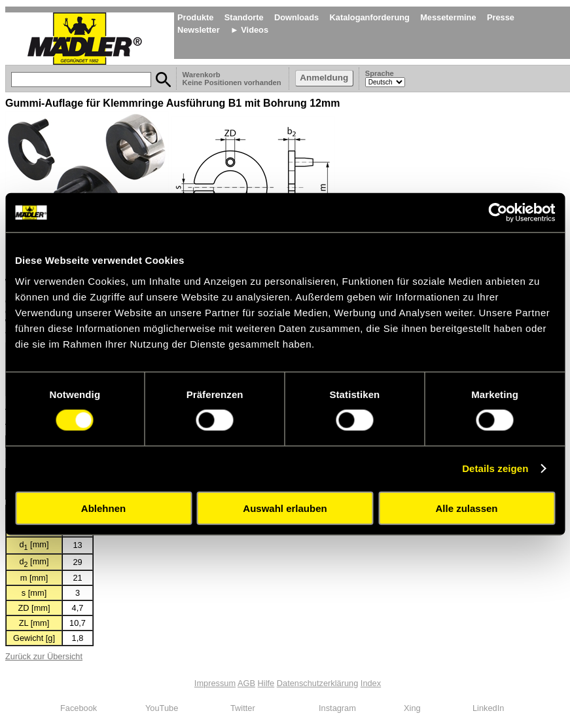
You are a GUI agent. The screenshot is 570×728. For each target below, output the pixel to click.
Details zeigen (495, 468)
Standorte (244, 17)
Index (371, 683)
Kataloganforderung (370, 17)
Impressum (215, 683)
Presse (501, 17)
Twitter (243, 708)
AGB (246, 683)
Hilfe (266, 683)
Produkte (195, 17)
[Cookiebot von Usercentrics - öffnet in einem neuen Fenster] (498, 213)
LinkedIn (488, 708)
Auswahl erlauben (285, 508)
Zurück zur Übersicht (44, 656)
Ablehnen (103, 508)
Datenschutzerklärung (317, 683)
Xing (412, 708)
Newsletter (199, 30)
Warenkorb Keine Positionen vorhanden (233, 79)
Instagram (337, 708)
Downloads (296, 17)
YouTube (162, 708)
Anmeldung (324, 78)
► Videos (249, 30)
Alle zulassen (466, 508)
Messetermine (448, 17)
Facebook (79, 708)
